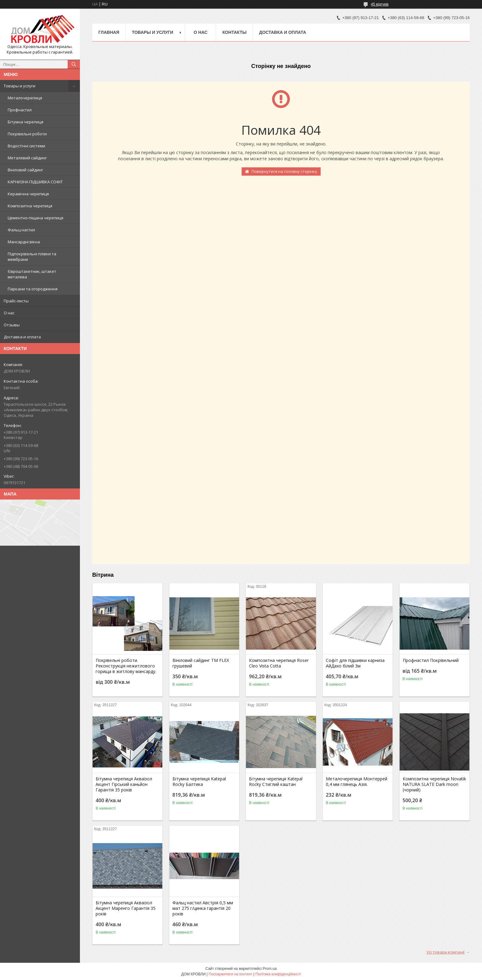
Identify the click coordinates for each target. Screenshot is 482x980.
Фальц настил (21, 230)
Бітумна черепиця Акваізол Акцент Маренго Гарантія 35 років (126, 908)
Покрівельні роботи (27, 134)
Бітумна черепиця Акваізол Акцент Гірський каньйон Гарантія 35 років (124, 784)
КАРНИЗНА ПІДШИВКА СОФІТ (35, 182)
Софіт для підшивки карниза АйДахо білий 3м (355, 663)
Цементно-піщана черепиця (36, 218)
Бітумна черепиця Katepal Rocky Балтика (199, 782)
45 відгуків (380, 4)
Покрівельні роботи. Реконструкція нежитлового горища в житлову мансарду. (126, 666)
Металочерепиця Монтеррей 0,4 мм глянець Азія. (357, 782)
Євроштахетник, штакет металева (32, 274)
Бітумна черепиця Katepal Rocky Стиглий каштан (276, 782)
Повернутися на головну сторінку (284, 171)
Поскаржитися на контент (231, 974)
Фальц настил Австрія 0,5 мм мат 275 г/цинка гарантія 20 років (203, 908)
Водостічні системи (26, 146)
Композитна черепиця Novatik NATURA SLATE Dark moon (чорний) (434, 784)
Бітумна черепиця (26, 122)
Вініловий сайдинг (25, 170)
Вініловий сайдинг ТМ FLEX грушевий (201, 663)
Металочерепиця (25, 98)
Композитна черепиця (30, 206)
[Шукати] (74, 64)
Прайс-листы (16, 301)
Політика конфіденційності (278, 974)
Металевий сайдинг (27, 158)
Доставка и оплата (22, 337)
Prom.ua (270, 969)
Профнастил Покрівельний (431, 660)
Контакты (234, 32)
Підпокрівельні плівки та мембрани (32, 257)
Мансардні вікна (24, 242)
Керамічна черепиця (28, 194)
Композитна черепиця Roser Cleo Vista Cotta (279, 663)
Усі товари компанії (445, 952)
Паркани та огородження (33, 289)
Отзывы (12, 325)
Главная (109, 32)
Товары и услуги (20, 86)
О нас (9, 313)
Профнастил (20, 110)
